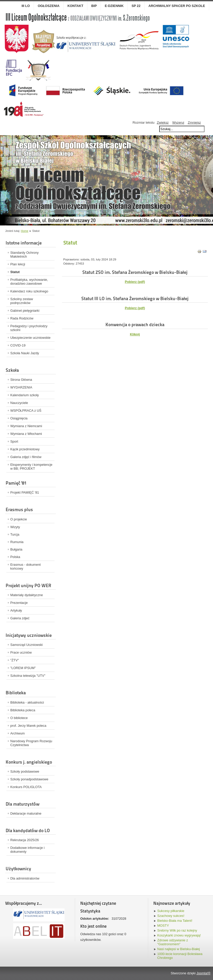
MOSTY (163, 926)
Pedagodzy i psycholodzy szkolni (29, 328)
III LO (26, 6)
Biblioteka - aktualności (27, 702)
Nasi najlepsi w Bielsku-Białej (179, 949)
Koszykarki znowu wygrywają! (179, 935)
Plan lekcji (18, 264)
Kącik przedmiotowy (25, 449)
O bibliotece (19, 718)
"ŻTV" (15, 660)
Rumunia (17, 542)
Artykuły (16, 610)
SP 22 (136, 6)
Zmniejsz (194, 122)
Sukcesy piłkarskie (171, 911)
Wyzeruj (178, 122)
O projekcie (19, 519)
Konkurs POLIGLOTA (26, 787)
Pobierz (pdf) (135, 308)
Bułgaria (16, 549)
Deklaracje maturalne (26, 813)
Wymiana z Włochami (26, 434)
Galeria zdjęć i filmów (26, 457)
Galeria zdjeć (20, 618)
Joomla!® (203, 973)
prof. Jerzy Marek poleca (28, 726)
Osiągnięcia (19, 418)
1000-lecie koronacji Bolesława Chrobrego (180, 956)
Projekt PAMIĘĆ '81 (25, 492)
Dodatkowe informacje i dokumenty (27, 850)
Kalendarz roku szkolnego (29, 291)
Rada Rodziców (22, 318)
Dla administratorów (25, 878)
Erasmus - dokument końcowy (25, 567)
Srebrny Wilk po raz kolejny (177, 930)
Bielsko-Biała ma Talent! (175, 921)
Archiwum (17, 733)
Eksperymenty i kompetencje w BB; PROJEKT (31, 467)
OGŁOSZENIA (49, 6)
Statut (15, 272)
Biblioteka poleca (23, 710)
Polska (15, 557)
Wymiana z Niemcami (26, 426)
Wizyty (15, 527)
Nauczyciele (19, 403)
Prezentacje (19, 603)
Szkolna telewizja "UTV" (28, 676)
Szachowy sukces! (171, 916)
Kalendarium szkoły (25, 395)
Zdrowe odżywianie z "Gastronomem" (173, 942)
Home (25, 231)
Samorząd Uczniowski (26, 645)
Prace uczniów (21, 652)
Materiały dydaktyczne (27, 595)
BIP (94, 6)
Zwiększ (163, 122)
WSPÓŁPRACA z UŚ (26, 411)
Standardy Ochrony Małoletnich (24, 255)
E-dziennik (114, 6)
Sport (14, 441)
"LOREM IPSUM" (23, 668)
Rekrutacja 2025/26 (25, 840)
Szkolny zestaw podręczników (22, 301)
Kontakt (75, 6)
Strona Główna (21, 380)
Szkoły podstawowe (25, 771)
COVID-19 (18, 345)
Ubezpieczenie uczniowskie (30, 338)
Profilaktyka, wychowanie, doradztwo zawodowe (29, 282)
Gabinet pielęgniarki (25, 311)
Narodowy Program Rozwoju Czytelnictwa (31, 743)
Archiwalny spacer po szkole (177, 6)
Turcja (15, 534)
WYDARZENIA (21, 387)
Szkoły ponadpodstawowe (29, 779)
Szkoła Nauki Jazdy (25, 353)
